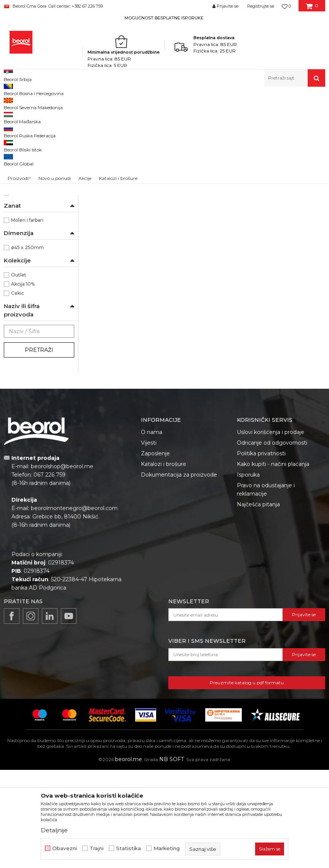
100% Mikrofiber (30, 263)
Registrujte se (261, 6)
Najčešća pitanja (258, 603)
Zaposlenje (155, 552)
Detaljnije (54, 830)
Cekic (18, 391)
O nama (152, 530)
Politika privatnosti (261, 552)
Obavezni (65, 848)
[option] (164, 18)
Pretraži (39, 448)
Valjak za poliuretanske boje (38, 134)
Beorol (19, 291)
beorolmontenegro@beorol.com (74, 606)
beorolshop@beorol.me (62, 564)
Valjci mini (20, 207)
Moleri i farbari (27, 318)
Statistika (129, 848)
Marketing (167, 848)
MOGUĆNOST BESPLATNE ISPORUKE (164, 18)
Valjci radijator (23, 198)
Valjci (157, 103)
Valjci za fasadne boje (32, 188)
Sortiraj (232, 115)
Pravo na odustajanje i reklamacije (266, 588)
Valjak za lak (21, 143)
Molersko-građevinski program (112, 103)
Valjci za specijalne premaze (39, 216)
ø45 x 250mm (27, 346)
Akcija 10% (23, 382)
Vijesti (149, 541)
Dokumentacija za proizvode (179, 573)
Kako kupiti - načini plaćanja (273, 562)
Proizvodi (62, 103)
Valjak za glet (22, 152)
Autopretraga (196, 115)
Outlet (19, 373)
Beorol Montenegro (25, 103)
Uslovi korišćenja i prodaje (271, 530)
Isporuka (248, 573)
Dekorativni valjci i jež (32, 234)
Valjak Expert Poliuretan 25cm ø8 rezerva (123, 242)
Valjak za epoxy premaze (36, 161)
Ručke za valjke (25, 225)
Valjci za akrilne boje (30, 170)
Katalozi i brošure (164, 562)
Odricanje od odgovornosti (272, 541)
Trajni (97, 848)
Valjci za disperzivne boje (37, 179)
